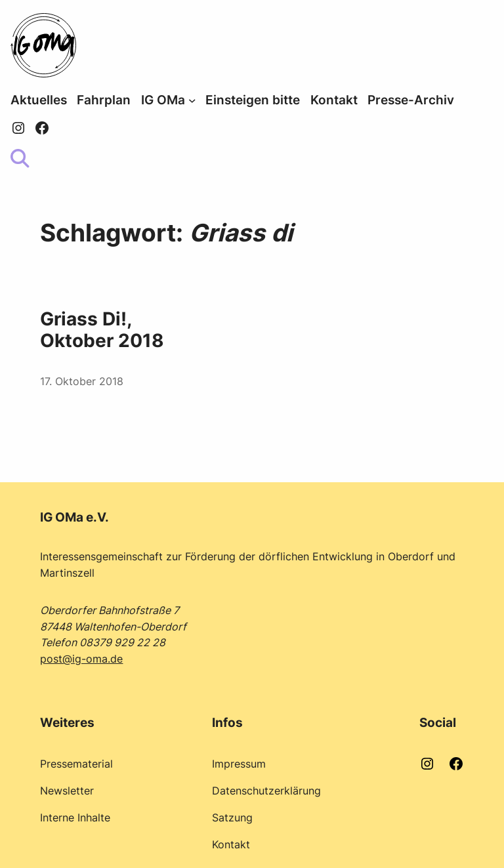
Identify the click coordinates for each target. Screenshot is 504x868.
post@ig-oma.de (81, 659)
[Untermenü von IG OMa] (192, 100)
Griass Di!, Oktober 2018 (102, 330)
